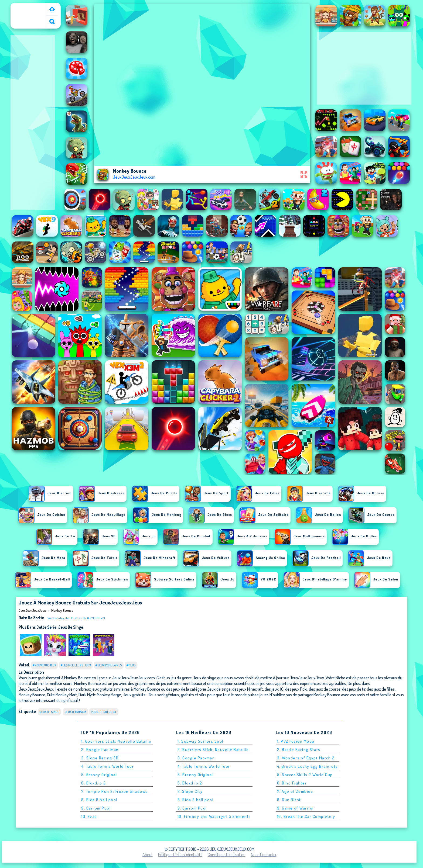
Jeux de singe (71, 627)
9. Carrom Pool (96, 808)
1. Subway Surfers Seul (200, 741)
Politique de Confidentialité (180, 855)
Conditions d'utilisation (227, 855)
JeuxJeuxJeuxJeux (29, 6)
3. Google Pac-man (196, 758)
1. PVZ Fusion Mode (296, 741)
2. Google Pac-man (100, 750)
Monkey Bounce (62, 610)
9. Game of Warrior (296, 808)
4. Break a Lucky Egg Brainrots (308, 766)
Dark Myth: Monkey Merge (100, 695)
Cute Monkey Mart (62, 695)
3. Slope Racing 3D (100, 758)
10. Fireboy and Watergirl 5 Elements (214, 816)
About (148, 855)
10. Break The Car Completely (306, 816)
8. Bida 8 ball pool (99, 800)
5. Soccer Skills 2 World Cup (305, 775)
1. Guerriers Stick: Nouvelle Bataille (116, 741)
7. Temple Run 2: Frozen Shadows (115, 791)
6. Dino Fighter (292, 783)
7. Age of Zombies (295, 791)
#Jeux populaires (109, 665)
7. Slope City (190, 791)
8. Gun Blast (289, 800)
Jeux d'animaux (75, 712)
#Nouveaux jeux (44, 665)
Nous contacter (264, 855)
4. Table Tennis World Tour (108, 766)
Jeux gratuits (134, 695)
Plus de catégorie (104, 712)
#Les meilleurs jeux (76, 665)
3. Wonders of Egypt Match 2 (306, 758)
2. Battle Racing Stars (299, 750)
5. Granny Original (99, 775)
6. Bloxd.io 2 (94, 783)
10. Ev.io (89, 816)
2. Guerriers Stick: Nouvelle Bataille (213, 750)
